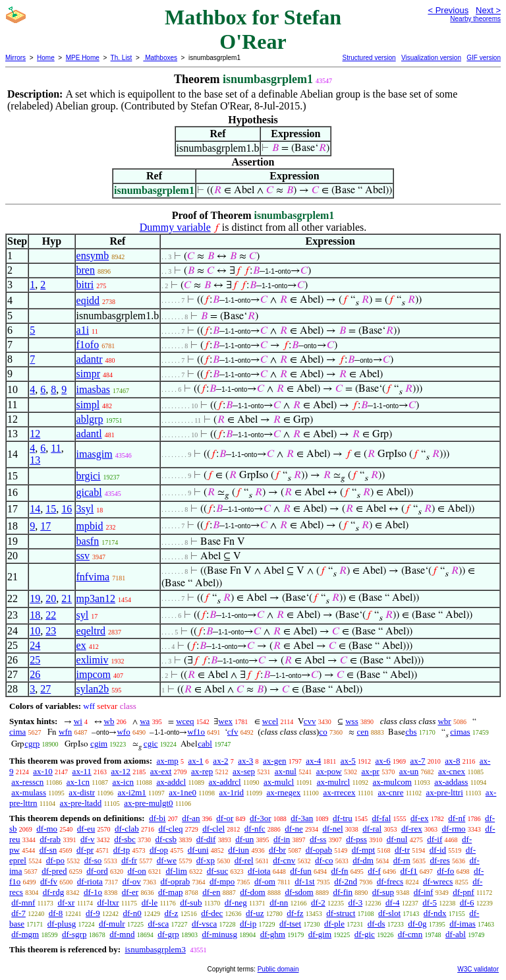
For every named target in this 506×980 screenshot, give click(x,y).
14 (35, 509)
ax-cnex (452, 771)
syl (83, 615)
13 (35, 460)
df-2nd (346, 881)
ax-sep (244, 771)
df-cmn (410, 934)
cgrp (32, 744)
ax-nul (286, 771)
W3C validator (478, 969)
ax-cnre (390, 792)
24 (35, 645)
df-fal (381, 818)
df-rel (244, 860)
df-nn (279, 903)
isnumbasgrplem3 (155, 949)
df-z (171, 913)
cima (17, 732)
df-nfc (255, 829)
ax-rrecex (339, 792)
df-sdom (299, 892)
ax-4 (313, 761)
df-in (282, 839)
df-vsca (204, 924)
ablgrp (90, 419)
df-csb (166, 839)
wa (145, 721)
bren (86, 270)
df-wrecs (438, 881)
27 (45, 689)
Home (46, 58)
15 (51, 509)
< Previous (448, 10)
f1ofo (88, 345)
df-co (324, 860)
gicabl (89, 492)
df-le (150, 903)
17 (45, 526)
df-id (438, 850)
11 (56, 448)
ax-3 (245, 761)
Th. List (122, 58)
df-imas (463, 924)
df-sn (48, 850)
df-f (374, 871)
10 (35, 631)
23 (51, 631)
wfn (65, 732)
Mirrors (15, 58)
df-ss (318, 839)
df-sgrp (74, 934)
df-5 (430, 903)
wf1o (196, 732)
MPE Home (83, 58)
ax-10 (43, 771)
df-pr (85, 850)
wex (225, 721)
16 (67, 509)
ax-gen (274, 761)
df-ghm (273, 934)
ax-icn (123, 782)
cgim (99, 744)
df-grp (168, 934)
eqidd (88, 300)
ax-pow (329, 771)
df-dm (363, 860)
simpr (88, 374)
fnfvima (93, 577)
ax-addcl (171, 782)
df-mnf (23, 903)
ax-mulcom (392, 782)
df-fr (129, 860)
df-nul (397, 839)
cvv (310, 721)
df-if (435, 839)
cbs (411, 732)
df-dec (212, 913)
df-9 (93, 913)
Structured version (369, 58)
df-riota (90, 881)
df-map (171, 892)
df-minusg (219, 934)
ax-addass (451, 782)
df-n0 (132, 913)
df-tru (343, 818)
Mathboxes (160, 58)
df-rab (50, 839)
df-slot (389, 913)
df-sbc (125, 839)
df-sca (158, 924)
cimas (460, 732)
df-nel (333, 829)
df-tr (402, 850)
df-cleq (171, 829)
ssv (83, 556)
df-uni (198, 850)
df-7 (18, 913)
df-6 (467, 903)
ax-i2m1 (131, 792)
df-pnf (464, 892)
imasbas (94, 389)
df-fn (340, 871)
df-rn (402, 860)
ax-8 (452, 761)
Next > (488, 10)
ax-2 (220, 761)
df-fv (49, 881)
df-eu (86, 829)
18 (35, 615)
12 (35, 434)
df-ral (372, 829)
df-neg (236, 903)
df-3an (302, 818)
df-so (93, 860)
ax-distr (82, 792)
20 (51, 598)
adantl (89, 434)
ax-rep (202, 771)
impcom (94, 674)
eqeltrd (91, 631)
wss (352, 721)
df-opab (319, 850)
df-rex (412, 829)
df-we (167, 860)
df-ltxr (108, 903)
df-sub (191, 903)
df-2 (318, 903)
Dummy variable (175, 227)
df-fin (343, 892)
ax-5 (348, 761)
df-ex (419, 818)
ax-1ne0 (183, 792)
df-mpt (363, 850)
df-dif (206, 839)
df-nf (457, 818)
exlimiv (93, 660)
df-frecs (390, 881)
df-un (244, 839)
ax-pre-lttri (444, 792)
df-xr (66, 903)
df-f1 (409, 871)
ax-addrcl (225, 782)
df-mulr (112, 924)
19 (35, 598)
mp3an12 (96, 598)
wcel (270, 721)
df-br (277, 850)
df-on (137, 871)
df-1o (93, 892)
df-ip (248, 924)
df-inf (424, 892)
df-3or (261, 818)
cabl (205, 744)
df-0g (417, 924)
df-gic (365, 934)
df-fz (295, 913)
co (323, 732)
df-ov (132, 881)
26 (35, 674)
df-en (211, 892)
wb (109, 721)
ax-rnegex (283, 792)
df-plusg (62, 924)
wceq (185, 721)
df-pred (54, 871)
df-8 (56, 913)
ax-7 (417, 761)
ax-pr (370, 771)
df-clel (213, 829)
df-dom (252, 892)
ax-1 (196, 761)
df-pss (356, 839)
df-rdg (54, 892)
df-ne (294, 829)
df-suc (218, 871)
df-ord (97, 871)
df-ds (377, 924)
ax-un (409, 771)
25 (35, 660)
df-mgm (25, 934)
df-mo (47, 829)
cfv (233, 732)
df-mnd (122, 934)
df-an (191, 818)
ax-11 (82, 771)
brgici (89, 476)
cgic (151, 744)
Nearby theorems (475, 19)
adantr (90, 359)
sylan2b (93, 689)
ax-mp (168, 761)
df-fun (301, 871)
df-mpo (222, 881)
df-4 (393, 903)
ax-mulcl (279, 782)
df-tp (122, 850)
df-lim (176, 871)
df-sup (383, 892)
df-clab (127, 829)
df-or (225, 818)
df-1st (304, 881)
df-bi (157, 818)
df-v (88, 839)
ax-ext (161, 771)
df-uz (255, 913)
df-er (130, 892)
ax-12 (121, 771)
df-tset (290, 924)
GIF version (484, 58)
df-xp (206, 860)
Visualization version (431, 58)
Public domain (278, 969)
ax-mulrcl (334, 782)
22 (51, 615)
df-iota (259, 871)
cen (362, 732)
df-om (265, 881)
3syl (85, 509)
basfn (88, 541)
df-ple (334, 924)
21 (67, 598)
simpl (88, 405)
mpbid (90, 526)
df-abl (456, 934)
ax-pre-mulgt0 (148, 803)
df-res (439, 860)
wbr (444, 721)
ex (81, 645)
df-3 (355, 903)
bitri (85, 285)
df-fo (445, 871)
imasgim (95, 454)
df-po (55, 860)
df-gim (320, 934)
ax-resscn (27, 782)
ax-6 (383, 761)
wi (78, 721)
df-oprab (176, 881)
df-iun (239, 850)
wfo (123, 732)
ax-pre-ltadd (81, 803)
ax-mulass (29, 792)
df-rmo (453, 829)
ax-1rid (231, 792)
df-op (159, 850)
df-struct (341, 913)
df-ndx (435, 913)
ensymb (93, 256)
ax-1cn (78, 782)
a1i (83, 330)
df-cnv (284, 860)
